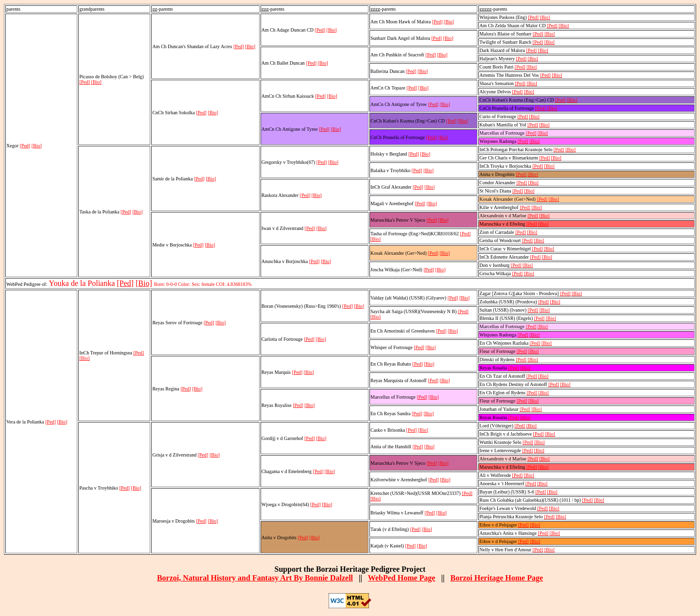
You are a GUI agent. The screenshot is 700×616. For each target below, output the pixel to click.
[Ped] (25, 146)
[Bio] (37, 146)
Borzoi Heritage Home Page (497, 578)
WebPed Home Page (402, 578)
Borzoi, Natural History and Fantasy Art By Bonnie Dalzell (255, 578)
